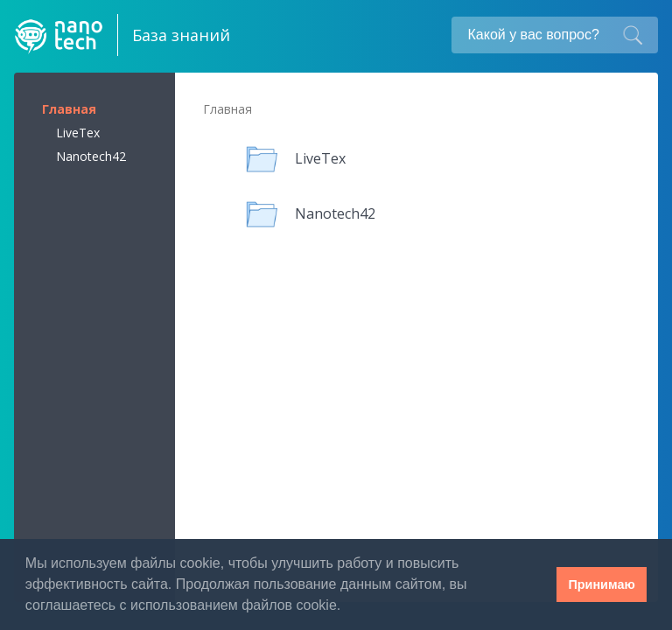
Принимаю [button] (601, 584)
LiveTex (78, 133)
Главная (69, 109)
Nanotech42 (91, 156)
